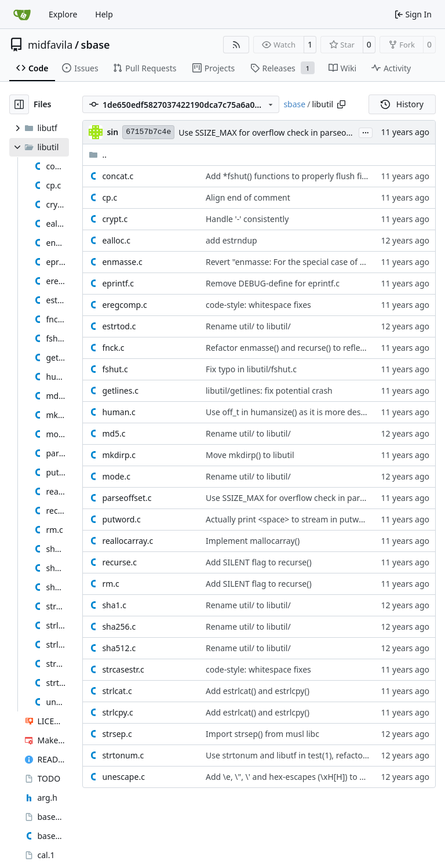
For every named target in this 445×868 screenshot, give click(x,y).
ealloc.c (116, 240)
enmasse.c (122, 262)
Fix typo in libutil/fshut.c (251, 369)
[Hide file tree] (19, 104)
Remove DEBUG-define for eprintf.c (273, 283)
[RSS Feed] (236, 45)
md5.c (114, 433)
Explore (63, 14)
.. (98, 155)
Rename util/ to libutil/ (248, 326)
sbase (96, 45)
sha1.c (114, 605)
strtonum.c (123, 755)
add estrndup (231, 240)
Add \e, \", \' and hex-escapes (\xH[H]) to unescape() (303, 777)
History (402, 104)
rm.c (110, 584)
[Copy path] (341, 104)
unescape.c (123, 777)
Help (104, 14)
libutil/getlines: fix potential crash (269, 391)
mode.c (116, 476)
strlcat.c (117, 691)
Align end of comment (248, 197)
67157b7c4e (148, 132)
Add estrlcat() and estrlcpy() (258, 691)
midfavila (50, 45)
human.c (118, 412)
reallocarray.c (127, 541)
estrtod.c (119, 326)
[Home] (22, 14)
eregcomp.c (124, 305)
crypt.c (115, 219)
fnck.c (113, 348)
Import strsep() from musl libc (262, 734)
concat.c (118, 176)
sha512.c (119, 648)
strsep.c (117, 734)
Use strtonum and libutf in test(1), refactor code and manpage (324, 755)
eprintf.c (118, 283)
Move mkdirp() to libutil (250, 455)
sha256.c (119, 627)
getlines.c (120, 391)
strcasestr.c (123, 669)
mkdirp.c (119, 455)
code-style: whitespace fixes (258, 305)
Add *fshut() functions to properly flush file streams (303, 176)
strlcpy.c (117, 712)
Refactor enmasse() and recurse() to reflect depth (299, 348)
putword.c (121, 519)
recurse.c (119, 562)
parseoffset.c (127, 498)
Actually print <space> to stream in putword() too (299, 519)
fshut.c (115, 369)
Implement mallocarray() (253, 541)
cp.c (110, 197)
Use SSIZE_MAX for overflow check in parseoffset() (273, 132)
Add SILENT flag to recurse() (259, 562)
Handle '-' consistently (247, 219)
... (366, 132)
